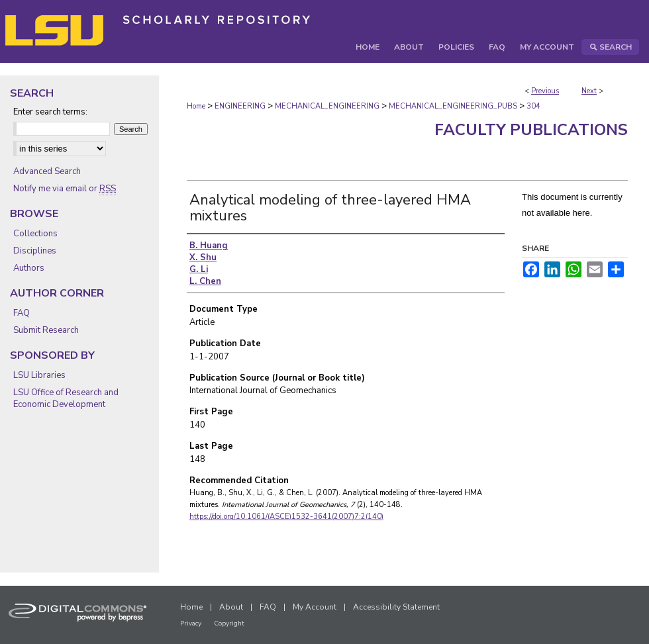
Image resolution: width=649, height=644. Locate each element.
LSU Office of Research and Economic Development (66, 398)
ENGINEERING (240, 106)
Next (589, 91)
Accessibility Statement (396, 607)
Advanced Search (47, 171)
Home (196, 106)
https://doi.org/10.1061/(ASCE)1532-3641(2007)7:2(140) (286, 517)
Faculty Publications (531, 130)
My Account (315, 607)
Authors (29, 268)
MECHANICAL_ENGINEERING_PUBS (453, 106)
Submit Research (46, 330)
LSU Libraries (39, 375)
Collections (35, 234)
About (231, 607)
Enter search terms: (50, 112)
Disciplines (35, 251)
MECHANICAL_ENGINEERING (327, 106)
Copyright (229, 623)
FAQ (22, 313)
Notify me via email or (65, 189)
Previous (545, 91)
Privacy (191, 623)
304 (533, 106)
